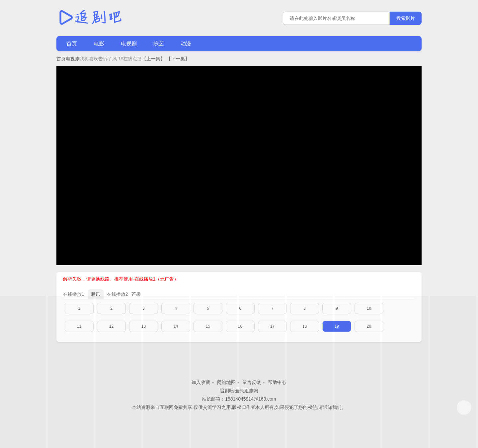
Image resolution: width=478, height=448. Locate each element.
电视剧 (129, 44)
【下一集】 (178, 59)
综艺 (159, 44)
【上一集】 (153, 59)
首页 (72, 44)
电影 (99, 44)
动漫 (186, 44)
